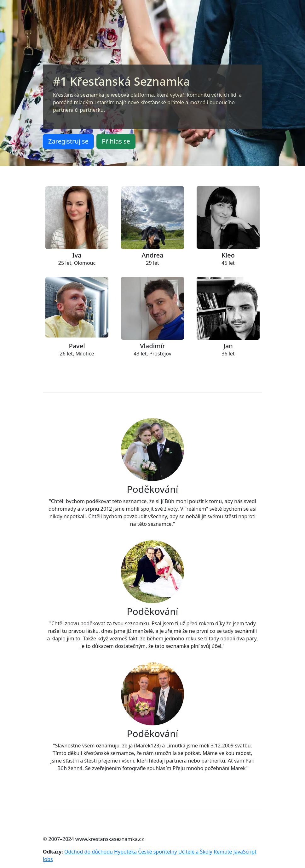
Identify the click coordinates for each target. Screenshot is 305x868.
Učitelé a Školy (195, 852)
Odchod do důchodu (89, 852)
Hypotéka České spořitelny (145, 852)
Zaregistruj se (68, 141)
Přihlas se (116, 141)
